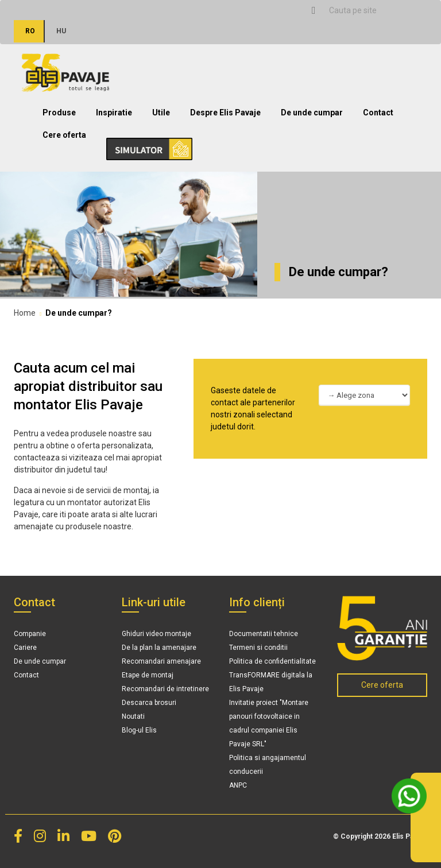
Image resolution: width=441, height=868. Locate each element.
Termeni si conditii (258, 648)
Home (25, 313)
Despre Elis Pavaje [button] (225, 113)
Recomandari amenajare (161, 661)
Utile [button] (161, 113)
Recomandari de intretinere (165, 689)
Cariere (25, 648)
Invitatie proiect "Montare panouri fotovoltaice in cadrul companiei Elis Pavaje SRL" (269, 723)
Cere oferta (64, 135)
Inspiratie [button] (114, 113)
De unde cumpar (312, 113)
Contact (378, 113)
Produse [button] (59, 113)
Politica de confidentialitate (272, 661)
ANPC (238, 785)
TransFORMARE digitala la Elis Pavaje (271, 682)
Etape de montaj (148, 675)
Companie (30, 634)
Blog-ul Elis (139, 730)
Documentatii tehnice (264, 634)
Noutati (133, 716)
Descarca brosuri (149, 703)
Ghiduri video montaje (156, 634)
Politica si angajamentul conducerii (268, 765)
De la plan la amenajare (159, 648)
